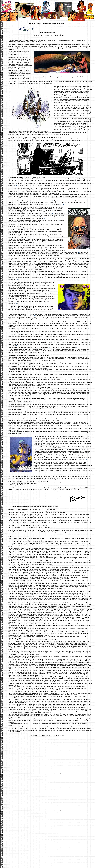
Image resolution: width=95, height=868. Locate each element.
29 (86, 459)
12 (27, 238)
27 (32, 402)
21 (88, 328)
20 (35, 316)
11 (16, 229)
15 (79, 252)
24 (49, 347)
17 (47, 276)
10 (59, 220)
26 (30, 395)
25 (77, 347)
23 (37, 347)
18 (17, 279)
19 (16, 303)
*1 (90, 112)
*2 (48, 180)
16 (90, 271)
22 (17, 346)
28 (25, 433)
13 (40, 241)
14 (14, 249)
